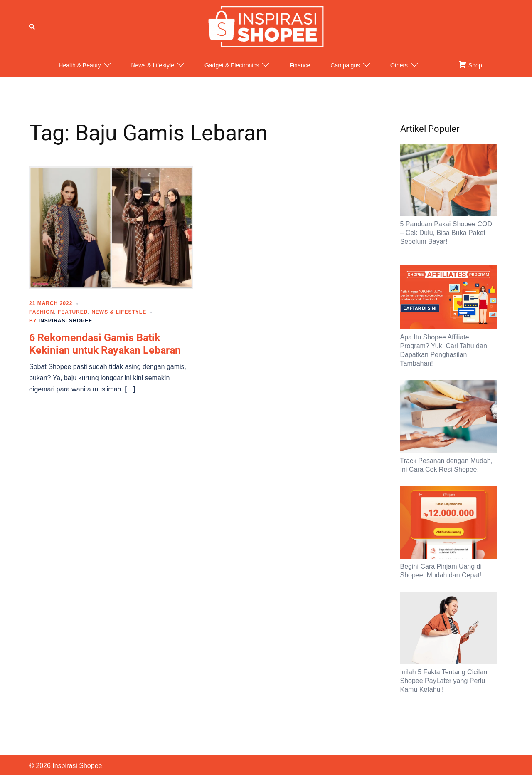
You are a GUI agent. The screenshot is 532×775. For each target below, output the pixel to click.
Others (399, 74)
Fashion (42, 320)
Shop (470, 73)
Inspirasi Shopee (65, 329)
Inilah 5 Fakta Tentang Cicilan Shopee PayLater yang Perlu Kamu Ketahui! (444, 689)
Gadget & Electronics (232, 74)
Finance (300, 74)
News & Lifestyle (152, 74)
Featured (73, 320)
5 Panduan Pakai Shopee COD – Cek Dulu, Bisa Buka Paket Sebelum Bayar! (446, 241)
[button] (32, 31)
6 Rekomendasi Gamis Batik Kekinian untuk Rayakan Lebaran (105, 352)
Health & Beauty (80, 74)
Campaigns (345, 74)
